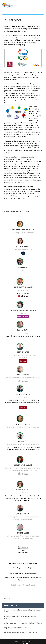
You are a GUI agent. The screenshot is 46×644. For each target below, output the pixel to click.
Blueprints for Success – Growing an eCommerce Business (21, 617)
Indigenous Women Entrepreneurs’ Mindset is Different (23, 623)
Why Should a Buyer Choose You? (16, 628)
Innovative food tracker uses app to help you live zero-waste (23, 611)
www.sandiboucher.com (23, 500)
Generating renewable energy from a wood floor (21, 632)
